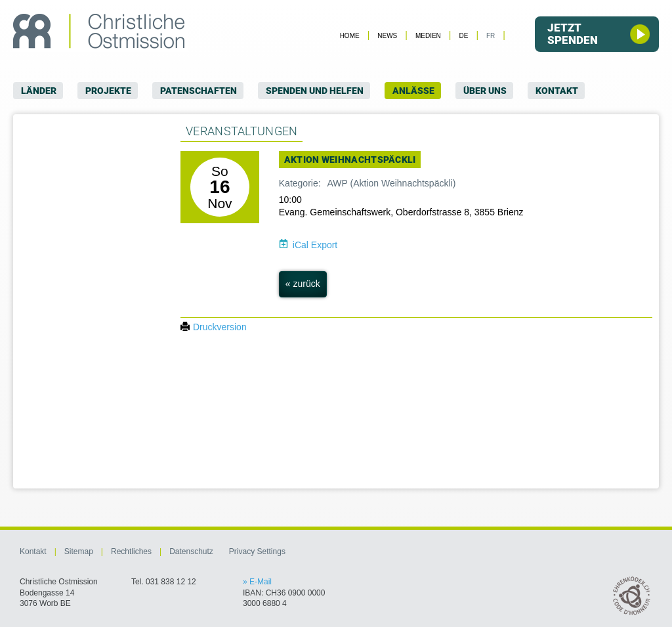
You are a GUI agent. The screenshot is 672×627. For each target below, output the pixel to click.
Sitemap (79, 551)
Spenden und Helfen (315, 91)
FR (491, 36)
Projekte (108, 91)
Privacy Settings (257, 551)
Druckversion (214, 327)
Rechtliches (131, 551)
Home (350, 36)
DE (463, 36)
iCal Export (315, 245)
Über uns (485, 91)
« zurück (303, 284)
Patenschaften (199, 91)
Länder (39, 91)
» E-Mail (257, 582)
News (387, 36)
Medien (428, 36)
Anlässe (413, 91)
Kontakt (557, 91)
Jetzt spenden (598, 34)
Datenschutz (191, 551)
